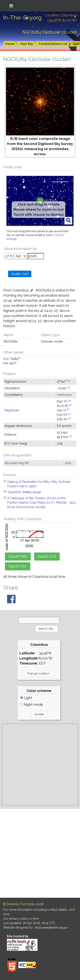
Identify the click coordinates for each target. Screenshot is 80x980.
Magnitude (12, 410)
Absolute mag (14, 463)
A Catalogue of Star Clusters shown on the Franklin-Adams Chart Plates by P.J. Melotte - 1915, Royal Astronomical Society (42, 503)
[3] (15, 362)
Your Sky (27, 44)
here (36, 919)
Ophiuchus (64, 395)
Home (10, 44)
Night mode (31, 705)
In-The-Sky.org (22, 18)
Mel (6, 363)
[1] (70, 436)
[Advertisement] (40, 765)
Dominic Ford (17, 904)
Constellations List (53, 44)
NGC (7, 359)
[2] (19, 358)
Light (26, 698)
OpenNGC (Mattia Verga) (24, 492)
